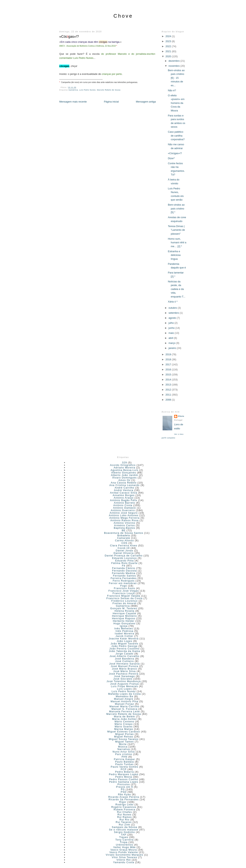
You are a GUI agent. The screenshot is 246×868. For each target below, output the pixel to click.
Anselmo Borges (124, 495)
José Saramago (125, 676)
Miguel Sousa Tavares (124, 739)
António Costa (123, 505)
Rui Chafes (124, 812)
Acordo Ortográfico (123, 465)
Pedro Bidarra (124, 772)
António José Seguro (124, 513)
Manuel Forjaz (124, 704)
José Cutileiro (124, 661)
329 (125, 463)
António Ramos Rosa (125, 520)
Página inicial (111, 102)
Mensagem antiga (146, 102)
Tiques (124, 837)
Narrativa (124, 749)
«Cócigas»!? (175, 153)
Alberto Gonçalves (124, 473)
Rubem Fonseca (125, 809)
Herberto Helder (124, 621)
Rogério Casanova (124, 807)
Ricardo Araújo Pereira (124, 797)
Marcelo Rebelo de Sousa (109, 90)
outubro (173, 308)
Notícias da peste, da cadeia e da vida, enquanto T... (176, 289)
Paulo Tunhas (124, 764)
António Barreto (125, 503)
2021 (169, 51)
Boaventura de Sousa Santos (124, 533)
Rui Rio (125, 820)
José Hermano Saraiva (125, 664)
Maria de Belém (124, 716)
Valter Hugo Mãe (125, 847)
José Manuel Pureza (125, 666)
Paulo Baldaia (124, 762)
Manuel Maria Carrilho (124, 706)
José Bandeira (125, 659)
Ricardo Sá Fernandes (124, 799)
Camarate (124, 538)
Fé (124, 566)
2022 (169, 46)
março (172, 343)
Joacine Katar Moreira (124, 639)
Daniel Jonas (124, 551)
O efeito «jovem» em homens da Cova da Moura (176, 103)
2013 (169, 385)
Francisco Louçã (124, 593)
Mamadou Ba (124, 696)
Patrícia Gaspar (125, 759)
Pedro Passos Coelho (124, 779)
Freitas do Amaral (125, 603)
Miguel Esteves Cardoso (124, 732)
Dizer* (171, 158)
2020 (169, 56)
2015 (169, 375)
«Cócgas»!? (69, 37)
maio (172, 333)
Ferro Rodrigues (124, 581)
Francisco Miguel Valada (124, 596)
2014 (169, 380)
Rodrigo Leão (125, 804)
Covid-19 (124, 548)
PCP (124, 769)
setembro (174, 313)
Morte (123, 744)
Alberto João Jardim (124, 475)
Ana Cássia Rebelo (124, 483)
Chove (123, 16)
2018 (169, 359)
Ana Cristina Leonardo (124, 485)
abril (171, 338)
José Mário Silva (125, 671)
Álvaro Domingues (124, 478)
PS (123, 789)
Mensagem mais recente (73, 102)
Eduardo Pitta (125, 561)
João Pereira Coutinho (124, 649)
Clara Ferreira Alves (124, 545)
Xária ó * (173, 302)
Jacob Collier (125, 636)
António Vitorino (124, 523)
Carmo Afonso (125, 540)
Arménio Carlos (125, 525)
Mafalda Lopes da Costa (125, 694)
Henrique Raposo (124, 618)
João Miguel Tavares (125, 644)
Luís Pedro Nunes (87, 90)
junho (172, 328)
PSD (124, 792)
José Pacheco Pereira (124, 674)
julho (172, 323)
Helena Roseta (124, 611)
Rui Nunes (124, 815)
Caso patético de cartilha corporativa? (176, 136)
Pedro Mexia (124, 777)
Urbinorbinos (124, 845)
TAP (124, 835)
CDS (124, 543)
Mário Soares (124, 727)
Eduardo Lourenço (125, 558)
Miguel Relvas (124, 737)
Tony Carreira (124, 840)
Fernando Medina (124, 573)
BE (124, 530)
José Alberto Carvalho (124, 656)
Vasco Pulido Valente (124, 852)
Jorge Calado (124, 654)
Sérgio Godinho (124, 832)
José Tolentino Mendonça (124, 681)
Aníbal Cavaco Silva (124, 493)
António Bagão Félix (124, 500)
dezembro (174, 61)
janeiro (173, 348)
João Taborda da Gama (125, 651)
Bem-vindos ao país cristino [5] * (176, 208)
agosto (173, 318)
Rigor (123, 802)
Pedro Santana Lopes (124, 782)
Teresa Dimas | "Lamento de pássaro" (176, 230)
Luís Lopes (124, 689)
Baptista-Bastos (124, 528)
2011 (169, 395)
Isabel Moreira (124, 633)
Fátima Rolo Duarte (125, 563)
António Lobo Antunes (124, 515)
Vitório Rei (124, 860)
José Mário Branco (124, 669)
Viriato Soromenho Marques (125, 855)
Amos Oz (124, 480)
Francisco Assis (125, 588)
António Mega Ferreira (124, 518)
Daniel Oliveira (124, 553)
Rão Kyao (125, 794)
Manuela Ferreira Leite (124, 711)
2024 (169, 36)
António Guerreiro (123, 510)
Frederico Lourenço (125, 601)
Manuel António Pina (125, 701)
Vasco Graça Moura (124, 850)
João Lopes (125, 641)
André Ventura (124, 490)
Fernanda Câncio (124, 568)
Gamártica (73, 90)
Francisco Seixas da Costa (124, 598)
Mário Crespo (124, 724)
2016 (169, 369)
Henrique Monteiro (124, 616)
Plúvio (181, 416)
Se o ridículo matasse (124, 830)
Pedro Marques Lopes (124, 774)
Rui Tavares (124, 822)
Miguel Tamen (124, 742)
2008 (169, 400)
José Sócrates (123, 679)
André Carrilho (125, 488)
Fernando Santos (124, 576)
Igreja (124, 626)
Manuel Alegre (124, 699)
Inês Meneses (124, 628)
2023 (169, 41)
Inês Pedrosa (125, 631)
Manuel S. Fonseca (125, 709)
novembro (174, 66)
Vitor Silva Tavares (125, 857)
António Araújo (124, 498)
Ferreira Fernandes (124, 578)
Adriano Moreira (125, 468)
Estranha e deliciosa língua (174, 255)
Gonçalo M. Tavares (124, 608)
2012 (169, 390)
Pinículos (124, 784)
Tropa (124, 842)
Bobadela (124, 535)
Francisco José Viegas (124, 591)
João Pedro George (125, 646)
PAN (125, 757)
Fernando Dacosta (125, 571)
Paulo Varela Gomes (124, 767)
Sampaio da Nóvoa (124, 827)
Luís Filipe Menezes (124, 686)
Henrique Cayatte (125, 613)
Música (123, 747)
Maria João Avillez (125, 719)
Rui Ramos (125, 817)
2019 (169, 354)
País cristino (124, 754)
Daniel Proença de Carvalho (124, 556)
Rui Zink (125, 825)
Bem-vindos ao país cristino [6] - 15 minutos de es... (176, 78)
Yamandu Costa (124, 862)
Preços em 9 (124, 787)
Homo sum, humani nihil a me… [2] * (177, 243)
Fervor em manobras (123, 583)
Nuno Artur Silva (124, 752)
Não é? (172, 90)
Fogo (124, 586)
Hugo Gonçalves (124, 623)
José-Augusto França (125, 684)
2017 (169, 364)
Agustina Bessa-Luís (125, 470)
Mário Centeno (125, 721)
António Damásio (124, 508)
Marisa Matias (124, 729)
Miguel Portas (124, 734)
